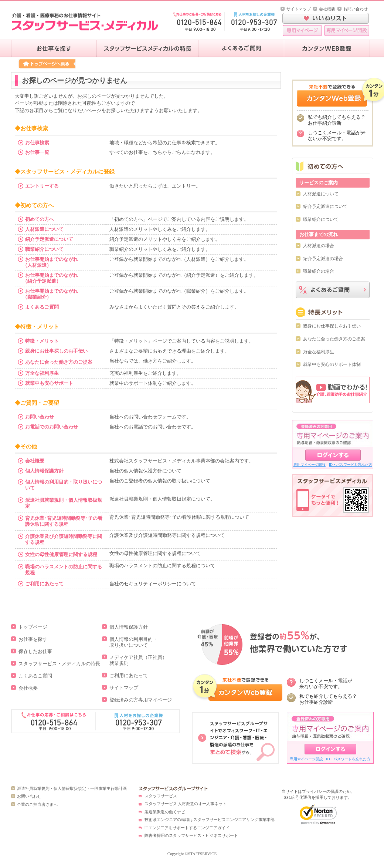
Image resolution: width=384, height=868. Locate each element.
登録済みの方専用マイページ (141, 700)
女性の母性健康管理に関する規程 (61, 554)
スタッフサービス (161, 796)
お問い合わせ (356, 9)
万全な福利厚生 (42, 373)
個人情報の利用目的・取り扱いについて (64, 485)
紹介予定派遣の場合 (323, 259)
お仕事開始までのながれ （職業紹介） (48, 294)
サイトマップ (299, 9)
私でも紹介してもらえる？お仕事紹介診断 (337, 120)
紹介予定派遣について (49, 239)
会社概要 (327, 9)
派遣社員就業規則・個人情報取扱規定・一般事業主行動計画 (72, 788)
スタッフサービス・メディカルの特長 (59, 664)
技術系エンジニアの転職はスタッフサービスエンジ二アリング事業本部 (210, 820)
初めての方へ (40, 219)
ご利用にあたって (44, 584)
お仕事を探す (33, 639)
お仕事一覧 (37, 152)
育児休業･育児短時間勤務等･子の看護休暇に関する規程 (64, 521)
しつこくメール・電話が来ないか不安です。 (337, 136)
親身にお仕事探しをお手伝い (332, 326)
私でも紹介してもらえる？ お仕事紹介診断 (328, 699)
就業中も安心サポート (49, 383)
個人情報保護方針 (44, 471)
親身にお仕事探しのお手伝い (56, 351)
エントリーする (42, 186)
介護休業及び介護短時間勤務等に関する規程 (64, 539)
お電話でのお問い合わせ (52, 427)
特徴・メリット (42, 341)
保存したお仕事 (35, 651)
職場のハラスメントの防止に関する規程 (64, 570)
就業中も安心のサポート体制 (332, 364)
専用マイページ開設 (310, 465)
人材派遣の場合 (319, 246)
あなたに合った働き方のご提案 (59, 362)
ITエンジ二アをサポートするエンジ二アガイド (187, 828)
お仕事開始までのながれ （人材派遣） (48, 262)
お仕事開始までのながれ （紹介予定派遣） (48, 278)
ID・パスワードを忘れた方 (351, 465)
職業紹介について (44, 249)
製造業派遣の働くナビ (165, 812)
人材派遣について (44, 229)
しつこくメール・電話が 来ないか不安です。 (326, 684)
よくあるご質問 (42, 307)
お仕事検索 (37, 143)
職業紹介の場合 (319, 271)
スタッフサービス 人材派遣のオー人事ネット (186, 804)
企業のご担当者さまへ (37, 804)
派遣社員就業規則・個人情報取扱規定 (64, 503)
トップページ (33, 627)
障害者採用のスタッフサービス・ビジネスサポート (191, 835)
